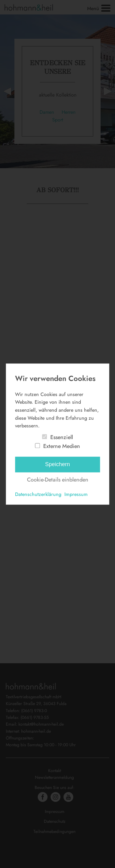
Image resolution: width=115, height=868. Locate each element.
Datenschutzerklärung (38, 495)
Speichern (57, 465)
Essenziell (62, 437)
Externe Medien (62, 446)
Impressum (76, 495)
